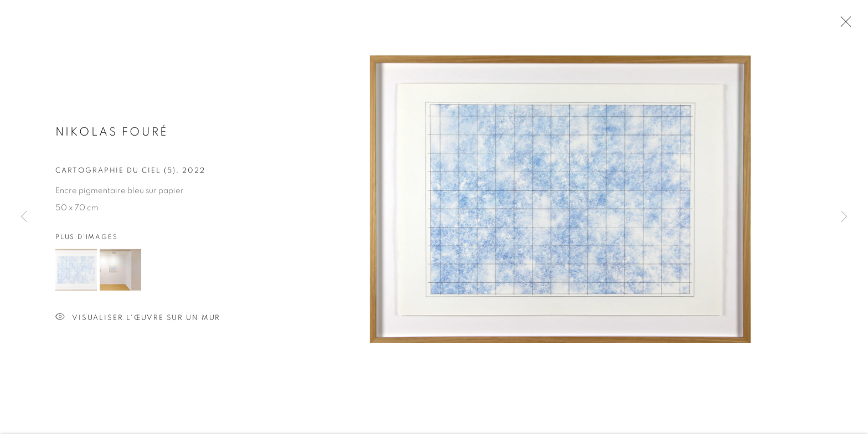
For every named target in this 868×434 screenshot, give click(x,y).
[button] (76, 271)
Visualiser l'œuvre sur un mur (138, 319)
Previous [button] (24, 217)
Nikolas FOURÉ (112, 133)
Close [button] (843, 25)
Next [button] (844, 217)
